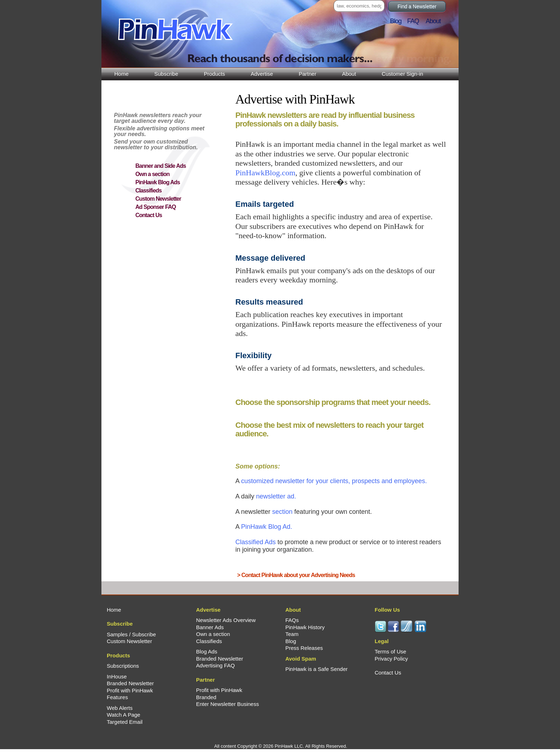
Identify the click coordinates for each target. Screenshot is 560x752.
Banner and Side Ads (161, 166)
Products (214, 74)
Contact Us (149, 215)
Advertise (262, 74)
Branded (206, 697)
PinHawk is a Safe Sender (316, 669)
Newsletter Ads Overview (226, 620)
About (349, 74)
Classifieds (148, 190)
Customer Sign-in (402, 74)
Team (292, 634)
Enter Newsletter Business (227, 704)
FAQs (292, 620)
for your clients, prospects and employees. (334, 481)
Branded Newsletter (130, 683)
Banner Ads (210, 627)
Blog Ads (207, 651)
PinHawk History (305, 627)
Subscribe (166, 74)
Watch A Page (124, 715)
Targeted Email (125, 722)
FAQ (416, 21)
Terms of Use (390, 651)
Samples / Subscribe (131, 634)
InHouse (117, 676)
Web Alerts (120, 708)
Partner (307, 74)
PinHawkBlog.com (265, 173)
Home (121, 74)
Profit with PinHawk (130, 690)
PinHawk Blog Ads (158, 182)
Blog (398, 21)
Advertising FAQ (215, 665)
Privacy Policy (391, 659)
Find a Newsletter (417, 6)
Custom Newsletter (158, 199)
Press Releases (304, 648)
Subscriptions (123, 666)
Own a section (152, 174)
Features (117, 697)
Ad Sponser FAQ (156, 207)
